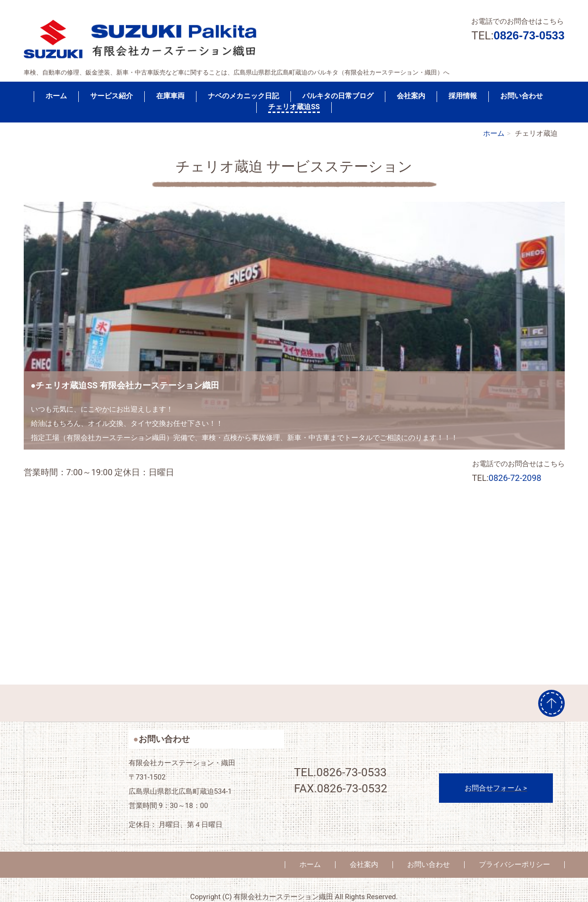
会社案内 (411, 96)
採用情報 (463, 96)
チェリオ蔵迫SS (294, 107)
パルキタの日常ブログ (338, 96)
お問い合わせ (522, 96)
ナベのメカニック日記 (243, 96)
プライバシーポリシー (514, 864)
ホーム (56, 96)
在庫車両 (170, 96)
